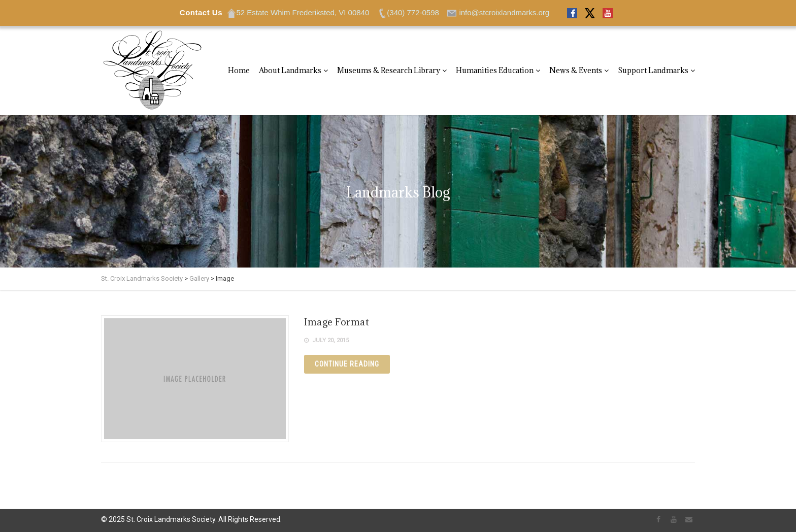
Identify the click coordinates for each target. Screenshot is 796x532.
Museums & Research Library (389, 70)
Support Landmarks (653, 70)
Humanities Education (495, 70)
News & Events (576, 70)
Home (239, 70)
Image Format (337, 322)
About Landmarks (290, 70)
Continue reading (347, 364)
